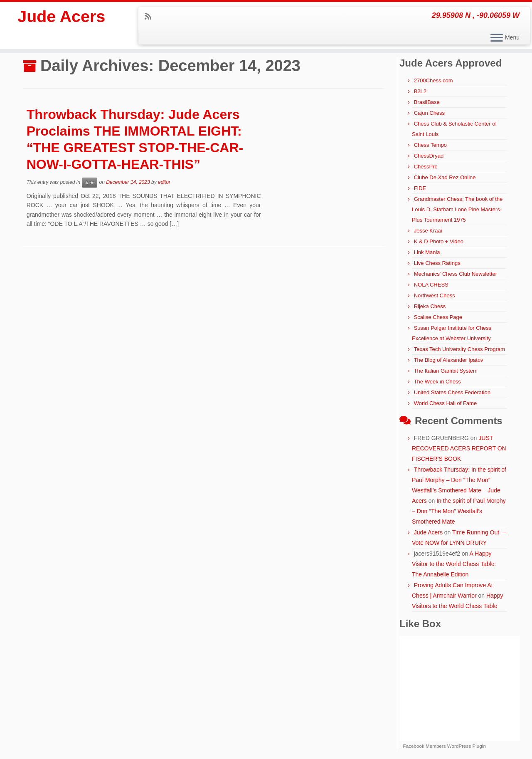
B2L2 (420, 91)
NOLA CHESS (431, 285)
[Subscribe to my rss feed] (151, 17)
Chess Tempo (430, 145)
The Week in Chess (437, 382)
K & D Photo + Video (439, 241)
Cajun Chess (429, 113)
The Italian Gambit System (446, 371)
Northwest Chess (435, 295)
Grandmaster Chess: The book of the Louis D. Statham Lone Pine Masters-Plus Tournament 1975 (457, 209)
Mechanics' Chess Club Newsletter (456, 274)
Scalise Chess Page (438, 317)
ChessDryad (429, 156)
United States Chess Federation (452, 392)
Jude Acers (62, 17)
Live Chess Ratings (437, 263)
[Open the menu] (497, 38)
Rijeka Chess (430, 306)
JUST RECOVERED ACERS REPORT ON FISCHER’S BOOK (459, 448)
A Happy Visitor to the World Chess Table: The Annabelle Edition (454, 564)
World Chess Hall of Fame (445, 403)
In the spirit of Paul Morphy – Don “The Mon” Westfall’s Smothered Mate (459, 511)
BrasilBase (427, 102)
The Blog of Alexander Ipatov (449, 360)
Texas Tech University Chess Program (459, 349)
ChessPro (426, 167)
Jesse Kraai (428, 231)
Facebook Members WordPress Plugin (445, 746)
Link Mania (427, 252)
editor (164, 182)
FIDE (420, 188)
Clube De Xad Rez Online (445, 177)
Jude (90, 183)
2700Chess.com (433, 80)
